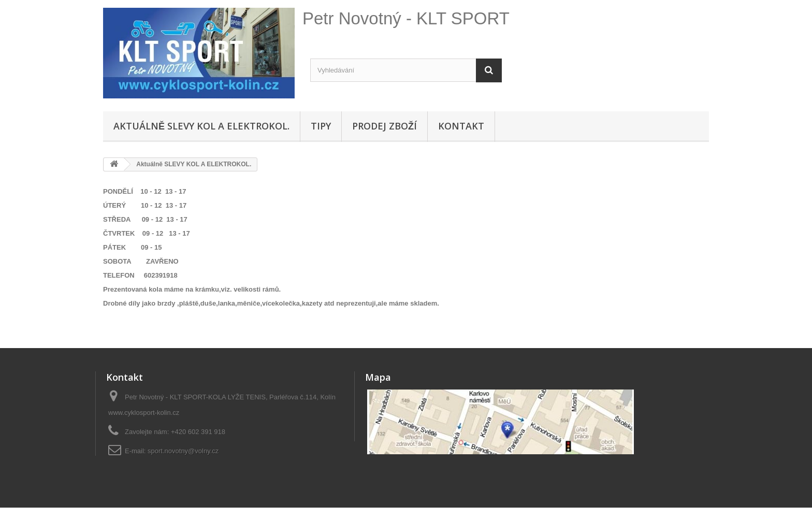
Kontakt (461, 126)
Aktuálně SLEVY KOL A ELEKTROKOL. (201, 126)
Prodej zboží (385, 126)
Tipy (321, 126)
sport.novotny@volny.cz (183, 451)
